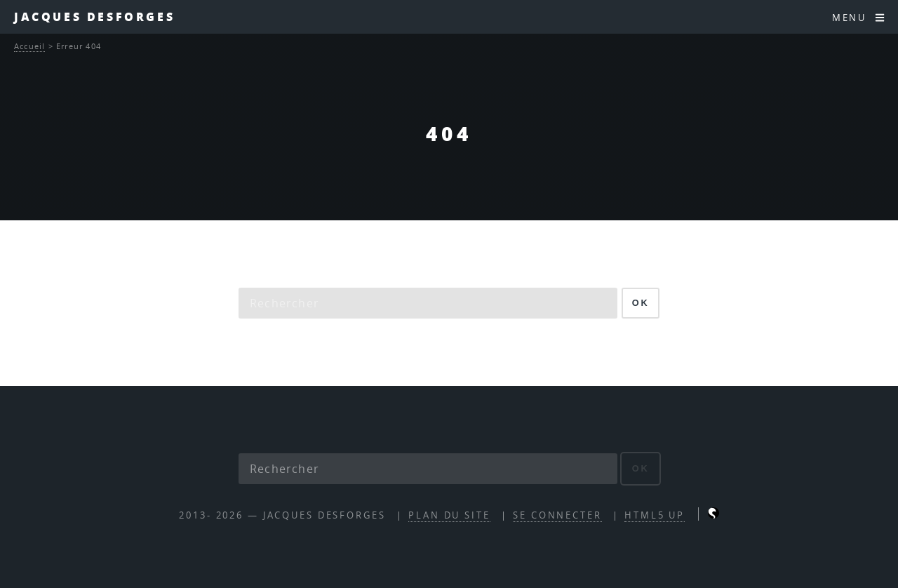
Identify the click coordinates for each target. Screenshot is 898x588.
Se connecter (557, 515)
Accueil (29, 46)
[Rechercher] (428, 303)
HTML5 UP (655, 515)
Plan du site (449, 515)
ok (641, 303)
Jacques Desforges (94, 16)
